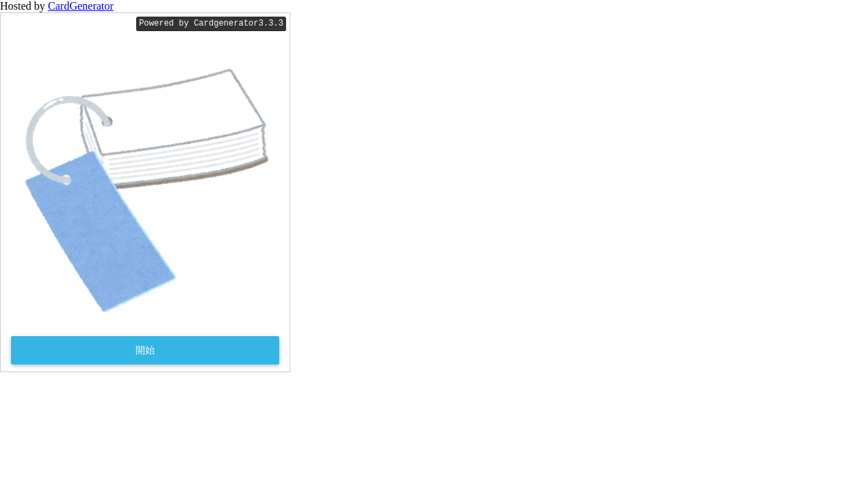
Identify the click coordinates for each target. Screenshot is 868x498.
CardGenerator (81, 6)
